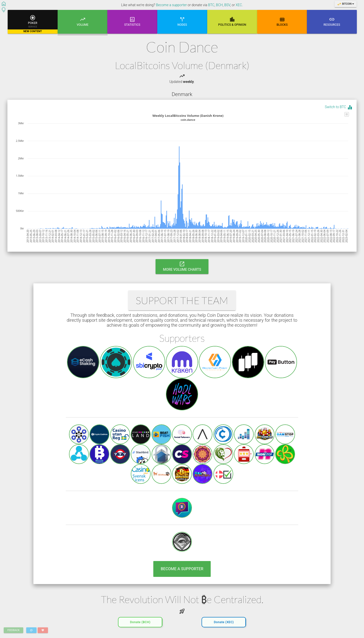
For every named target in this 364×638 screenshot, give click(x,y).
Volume (83, 25)
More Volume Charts (182, 266)
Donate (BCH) (140, 621)
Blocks (282, 21)
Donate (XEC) (224, 621)
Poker (33, 24)
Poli (232, 21)
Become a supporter (171, 5)
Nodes (182, 21)
